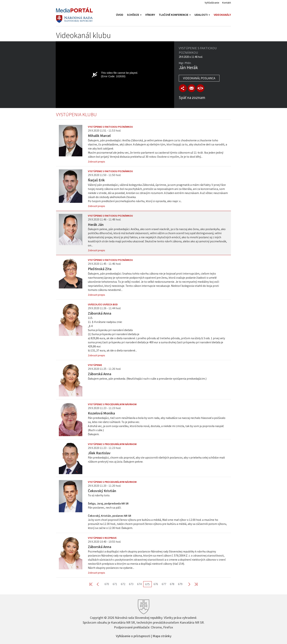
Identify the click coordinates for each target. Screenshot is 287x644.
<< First (93, 584)
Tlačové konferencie (175, 15)
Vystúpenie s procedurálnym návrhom (112, 404)
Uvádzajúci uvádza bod (103, 304)
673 (131, 584)
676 (156, 584)
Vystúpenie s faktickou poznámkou (110, 127)
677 (164, 584)
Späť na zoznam (192, 98)
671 (115, 584)
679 (180, 584)
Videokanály (222, 15)
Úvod (120, 15)
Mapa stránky (162, 636)
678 (172, 584)
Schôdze (134, 15)
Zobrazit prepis (96, 162)
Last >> (194, 584)
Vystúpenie (95, 365)
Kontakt (227, 3)
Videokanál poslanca (199, 78)
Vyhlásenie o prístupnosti (133, 636)
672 (123, 584)
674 (139, 584)
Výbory (150, 15)
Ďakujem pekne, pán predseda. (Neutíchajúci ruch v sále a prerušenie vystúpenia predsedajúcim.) (147, 379)
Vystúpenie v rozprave (102, 538)
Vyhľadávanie (212, 3)
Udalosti (202, 15)
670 (107, 584)
